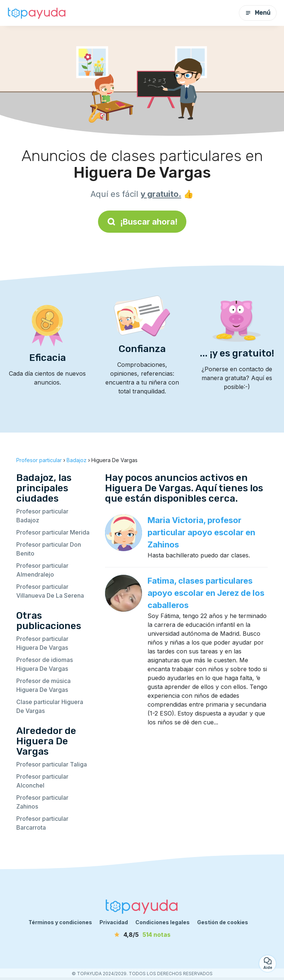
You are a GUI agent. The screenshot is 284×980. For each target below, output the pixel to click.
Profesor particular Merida (53, 532)
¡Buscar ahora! (142, 222)
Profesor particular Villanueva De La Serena (50, 591)
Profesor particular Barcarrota (42, 823)
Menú (258, 13)
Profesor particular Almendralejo (42, 570)
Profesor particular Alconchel (42, 781)
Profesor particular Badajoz (42, 516)
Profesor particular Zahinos (42, 802)
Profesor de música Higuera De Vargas (43, 685)
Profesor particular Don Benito (49, 549)
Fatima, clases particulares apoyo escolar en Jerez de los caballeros (206, 593)
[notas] (142, 935)
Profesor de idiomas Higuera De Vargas (45, 664)
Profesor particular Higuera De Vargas (42, 643)
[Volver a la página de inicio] (37, 13)
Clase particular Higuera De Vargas (50, 706)
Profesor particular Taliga (52, 764)
